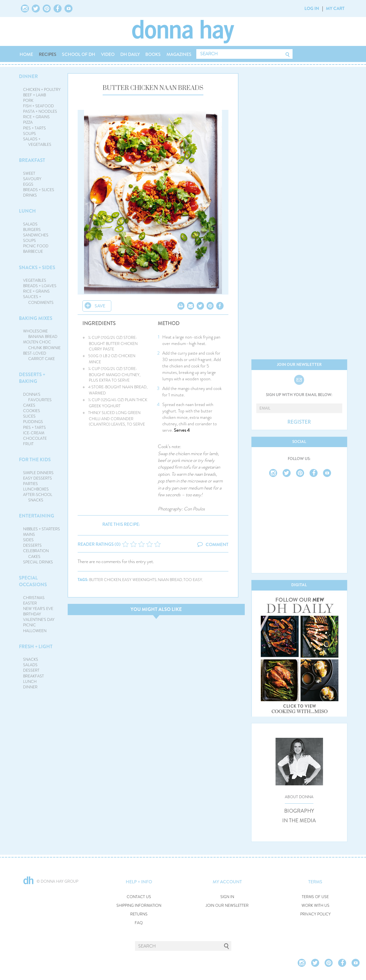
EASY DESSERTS (38, 478)
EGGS (28, 184)
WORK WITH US (315, 906)
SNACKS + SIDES (37, 268)
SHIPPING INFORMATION (139, 906)
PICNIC (30, 625)
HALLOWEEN (35, 631)
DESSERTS (32, 545)
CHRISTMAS (34, 598)
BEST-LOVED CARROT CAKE (39, 356)
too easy (193, 580)
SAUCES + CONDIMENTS (38, 300)
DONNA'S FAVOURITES (37, 397)
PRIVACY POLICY (315, 914)
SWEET (29, 173)
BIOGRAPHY (299, 811)
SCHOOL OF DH (79, 54)
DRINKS (30, 195)
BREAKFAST (32, 160)
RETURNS (139, 914)
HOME (26, 54)
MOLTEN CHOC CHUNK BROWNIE (42, 345)
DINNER (28, 76)
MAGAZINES (179, 54)
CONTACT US (139, 897)
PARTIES (30, 484)
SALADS (30, 224)
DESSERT (31, 670)
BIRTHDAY (32, 614)
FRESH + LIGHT (36, 647)
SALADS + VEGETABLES (37, 142)
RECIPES (48, 54)
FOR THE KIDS (35, 460)
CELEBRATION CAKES (36, 554)
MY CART (335, 8)
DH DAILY (130, 54)
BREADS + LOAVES (40, 286)
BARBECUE (33, 252)
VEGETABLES (35, 280)
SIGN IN (227, 897)
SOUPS (30, 134)
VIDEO (108, 54)
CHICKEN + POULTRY (42, 90)
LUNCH (27, 211)
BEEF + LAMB (34, 95)
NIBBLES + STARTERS (42, 529)
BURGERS (32, 230)
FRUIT (28, 444)
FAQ (139, 923)
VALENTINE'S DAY (39, 620)
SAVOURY (32, 179)
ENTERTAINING (37, 516)
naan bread (170, 580)
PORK (28, 101)
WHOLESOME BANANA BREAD (40, 334)
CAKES (29, 405)
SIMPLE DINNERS (38, 473)
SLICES (29, 416)
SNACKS (31, 659)
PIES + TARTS (34, 128)
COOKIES (32, 411)
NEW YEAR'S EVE (38, 609)
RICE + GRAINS (36, 117)
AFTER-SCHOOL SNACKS (38, 497)
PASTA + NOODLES (40, 111)
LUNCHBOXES (36, 489)
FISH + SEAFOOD (38, 106)
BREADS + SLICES (39, 190)
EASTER (30, 603)
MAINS (29, 534)
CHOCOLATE (35, 438)
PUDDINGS (33, 422)
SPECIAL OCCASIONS (33, 581)
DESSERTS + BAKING (32, 378)
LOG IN (312, 8)
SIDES (28, 540)
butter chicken (105, 580)
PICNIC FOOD (36, 246)
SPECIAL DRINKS (38, 562)
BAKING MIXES (36, 318)
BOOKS (153, 54)
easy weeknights (139, 580)
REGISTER (299, 422)
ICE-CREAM (34, 433)
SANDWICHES (36, 235)
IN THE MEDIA (299, 821)
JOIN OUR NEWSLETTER (227, 906)
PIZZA (28, 122)
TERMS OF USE (315, 897)
